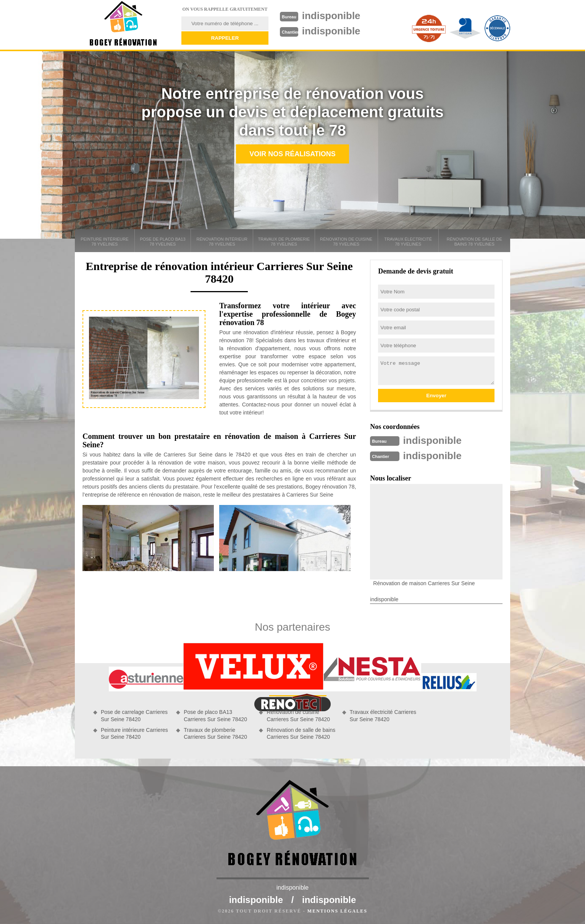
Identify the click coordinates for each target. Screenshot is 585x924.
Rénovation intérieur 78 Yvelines (222, 242)
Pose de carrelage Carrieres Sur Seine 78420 (134, 715)
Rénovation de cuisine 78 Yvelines (346, 242)
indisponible (331, 16)
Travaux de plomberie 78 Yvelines (284, 242)
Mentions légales (337, 911)
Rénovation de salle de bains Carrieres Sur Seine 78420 (301, 733)
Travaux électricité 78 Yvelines (408, 242)
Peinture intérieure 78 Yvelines (104, 242)
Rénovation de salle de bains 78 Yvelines (474, 242)
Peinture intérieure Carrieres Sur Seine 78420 (134, 733)
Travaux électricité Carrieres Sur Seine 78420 (383, 715)
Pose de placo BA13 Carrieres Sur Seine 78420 (215, 715)
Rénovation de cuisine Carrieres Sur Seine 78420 (298, 715)
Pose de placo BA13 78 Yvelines (162, 242)
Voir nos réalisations (292, 154)
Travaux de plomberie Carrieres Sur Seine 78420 (215, 733)
